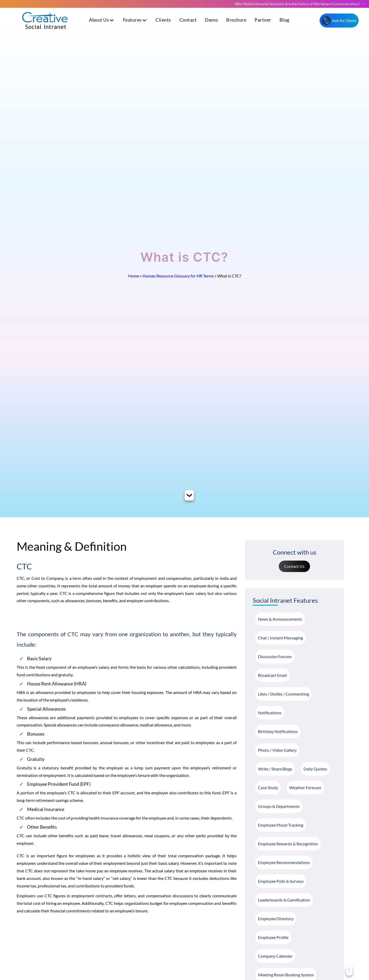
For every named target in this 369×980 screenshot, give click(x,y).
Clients (163, 20)
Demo (211, 20)
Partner (263, 20)
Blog (284, 20)
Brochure (236, 20)
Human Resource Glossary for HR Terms (178, 276)
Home (134, 276)
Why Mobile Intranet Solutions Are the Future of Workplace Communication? (297, 4)
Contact (188, 20)
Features (132, 20)
